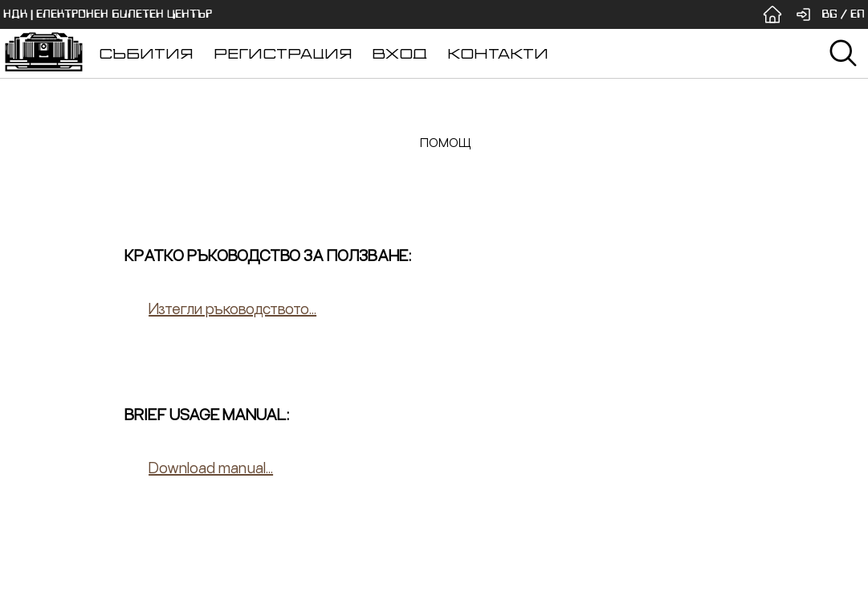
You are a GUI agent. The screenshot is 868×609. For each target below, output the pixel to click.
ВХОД (399, 53)
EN (858, 14)
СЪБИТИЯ (146, 53)
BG (829, 14)
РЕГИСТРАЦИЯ (283, 53)
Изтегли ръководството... (232, 308)
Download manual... (211, 467)
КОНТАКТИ (498, 53)
